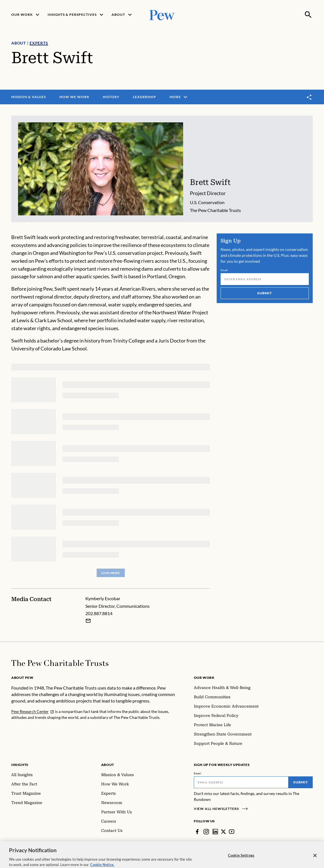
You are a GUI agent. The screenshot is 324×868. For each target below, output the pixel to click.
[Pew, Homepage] (162, 15)
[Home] (60, 663)
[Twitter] (223, 832)
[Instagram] (206, 832)
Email (224, 270)
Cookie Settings (241, 860)
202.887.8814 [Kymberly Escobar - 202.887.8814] (99, 614)
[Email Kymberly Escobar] (88, 621)
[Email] (265, 279)
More (179, 97)
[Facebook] (197, 832)
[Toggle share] (309, 97)
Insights (20, 765)
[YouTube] (232, 832)
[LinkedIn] (215, 832)
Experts (39, 43)
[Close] (315, 860)
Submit (265, 293)
